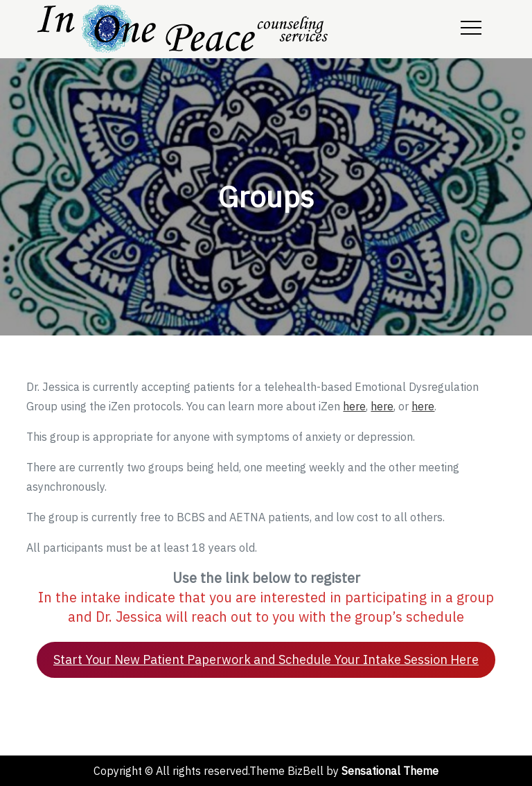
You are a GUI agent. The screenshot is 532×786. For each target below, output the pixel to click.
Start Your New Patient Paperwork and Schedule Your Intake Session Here (266, 660)
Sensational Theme (390, 771)
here (354, 406)
